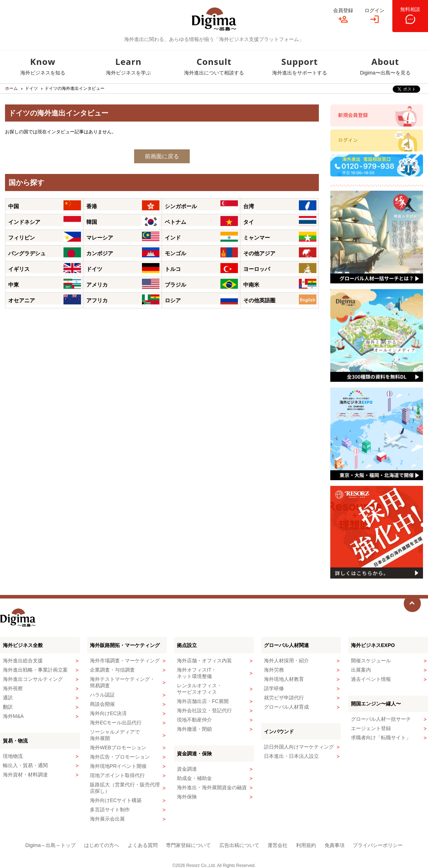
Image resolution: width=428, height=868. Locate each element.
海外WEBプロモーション (118, 748)
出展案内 (361, 670)
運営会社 (277, 845)
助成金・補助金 (194, 778)
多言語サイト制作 (110, 810)
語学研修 (274, 688)
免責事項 (335, 845)
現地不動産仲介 (194, 720)
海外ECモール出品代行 (116, 723)
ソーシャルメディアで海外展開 (115, 735)
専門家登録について (188, 845)
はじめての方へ (102, 845)
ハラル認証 (102, 695)
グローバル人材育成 (286, 707)
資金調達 (187, 769)
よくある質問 (143, 845)
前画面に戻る (162, 156)
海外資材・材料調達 (25, 775)
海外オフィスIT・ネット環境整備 (197, 673)
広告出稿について (239, 845)
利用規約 (306, 845)
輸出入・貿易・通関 (25, 765)
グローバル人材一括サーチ (381, 719)
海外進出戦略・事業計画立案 (35, 670)
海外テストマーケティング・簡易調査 (122, 682)
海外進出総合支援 (23, 661)
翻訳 (8, 707)
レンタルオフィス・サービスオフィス (199, 689)
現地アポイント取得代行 (117, 775)
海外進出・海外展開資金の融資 (212, 787)
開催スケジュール (371, 661)
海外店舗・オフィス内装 (204, 661)
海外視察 (13, 688)
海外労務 (274, 670)
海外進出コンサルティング (33, 679)
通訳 (8, 698)
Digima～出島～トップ (51, 845)
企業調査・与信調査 (112, 670)
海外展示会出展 (107, 819)
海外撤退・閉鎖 (194, 729)
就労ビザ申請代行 (284, 698)
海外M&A (13, 716)
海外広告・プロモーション (120, 757)
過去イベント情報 (371, 679)
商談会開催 (102, 704)
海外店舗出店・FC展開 (203, 701)
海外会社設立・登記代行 (204, 710)
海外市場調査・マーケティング (125, 661)
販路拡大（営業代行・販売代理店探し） (125, 788)
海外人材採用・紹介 (286, 661)
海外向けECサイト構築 (116, 800)
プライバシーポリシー (378, 845)
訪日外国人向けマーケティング (299, 747)
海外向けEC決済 (108, 713)
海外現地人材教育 (284, 679)
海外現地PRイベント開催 (118, 766)
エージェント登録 (371, 728)
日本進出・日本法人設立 (291, 756)
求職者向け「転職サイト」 (381, 738)
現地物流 (13, 756)
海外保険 (187, 797)
